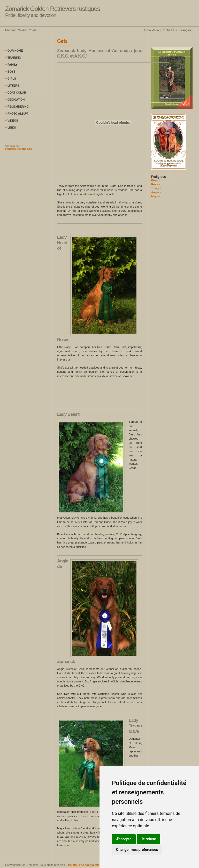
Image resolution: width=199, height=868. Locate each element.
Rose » (156, 184)
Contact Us (169, 30)
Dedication (15, 100)
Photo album (17, 114)
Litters (12, 86)
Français (185, 30)
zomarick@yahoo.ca (19, 149)
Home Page (151, 30)
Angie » (156, 192)
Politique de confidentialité (86, 865)
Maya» (155, 196)
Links (10, 128)
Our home (14, 51)
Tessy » (156, 188)
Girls (11, 79)
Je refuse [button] (148, 839)
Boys (10, 72)
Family (11, 65)
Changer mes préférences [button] (137, 850)
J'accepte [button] (124, 839)
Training (13, 58)
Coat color (16, 93)
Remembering (17, 107)
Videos (12, 121)
